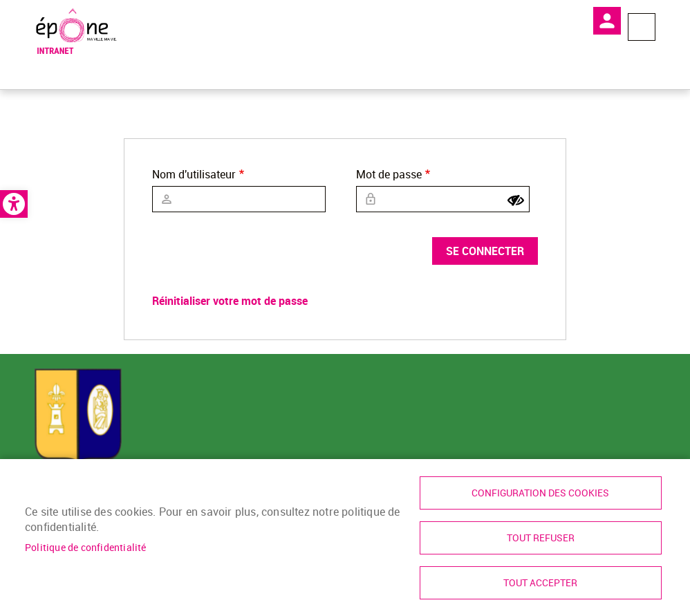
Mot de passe (389, 174)
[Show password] (516, 200)
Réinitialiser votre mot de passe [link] (230, 301)
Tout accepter (540, 583)
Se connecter (485, 251)
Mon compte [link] (607, 21)
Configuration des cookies (540, 493)
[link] (14, 204)
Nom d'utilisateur (194, 174)
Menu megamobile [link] (642, 27)
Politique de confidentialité (86, 548)
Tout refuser (541, 538)
